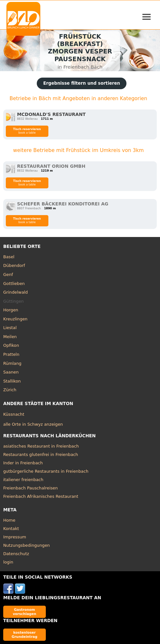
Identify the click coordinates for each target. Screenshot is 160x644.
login (8, 562)
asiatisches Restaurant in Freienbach (41, 446)
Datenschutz (16, 554)
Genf (8, 275)
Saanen (11, 372)
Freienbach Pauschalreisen (30, 488)
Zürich (10, 390)
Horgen (11, 310)
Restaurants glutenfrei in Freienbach (41, 455)
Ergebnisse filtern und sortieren (82, 83)
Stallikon (12, 381)
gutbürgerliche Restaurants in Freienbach (46, 471)
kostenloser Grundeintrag (25, 635)
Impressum (15, 537)
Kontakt (11, 529)
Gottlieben (14, 284)
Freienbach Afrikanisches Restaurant (41, 496)
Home (9, 520)
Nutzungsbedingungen (27, 545)
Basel (9, 257)
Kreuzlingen (15, 319)
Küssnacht (14, 414)
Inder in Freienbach (23, 463)
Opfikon (11, 345)
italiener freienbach (23, 480)
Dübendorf (14, 265)
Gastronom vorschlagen (25, 612)
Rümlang (12, 363)
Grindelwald (15, 292)
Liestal (10, 328)
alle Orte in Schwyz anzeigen (33, 424)
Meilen (10, 337)
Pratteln (11, 354)
